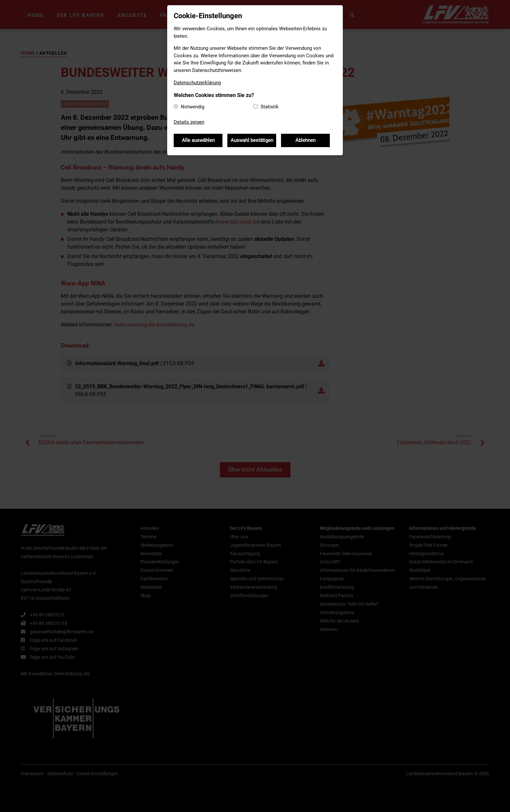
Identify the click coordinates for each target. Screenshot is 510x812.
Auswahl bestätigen (252, 140)
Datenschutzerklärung (197, 83)
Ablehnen (305, 140)
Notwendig (193, 107)
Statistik (270, 107)
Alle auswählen (198, 140)
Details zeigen (189, 122)
